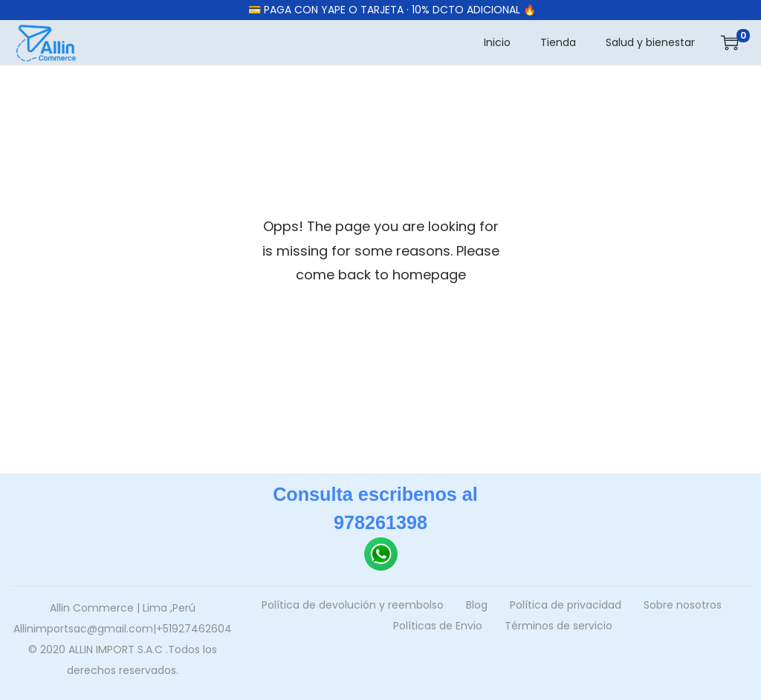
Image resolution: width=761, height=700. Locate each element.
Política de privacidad (566, 605)
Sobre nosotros (683, 605)
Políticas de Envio (438, 626)
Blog (477, 605)
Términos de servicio (558, 626)
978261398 (380, 522)
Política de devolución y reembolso (353, 605)
